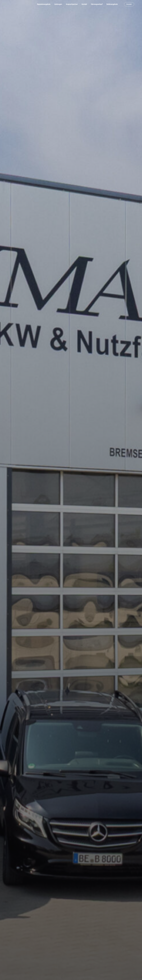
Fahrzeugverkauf (97, 4)
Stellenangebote (112, 4)
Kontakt (84, 4)
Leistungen (58, 4)
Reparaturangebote (44, 4)
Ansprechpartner (72, 4)
